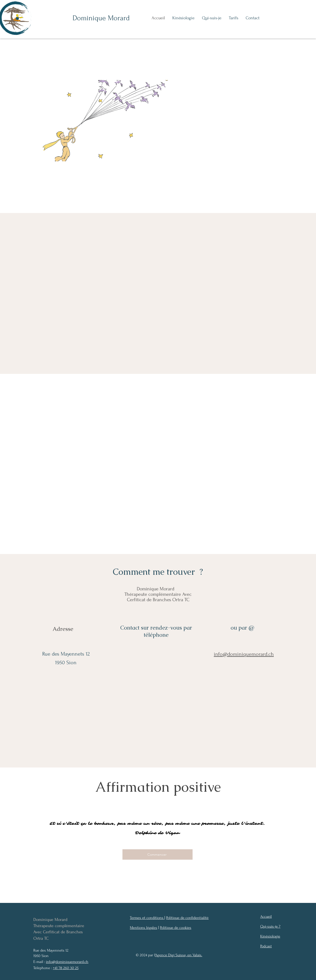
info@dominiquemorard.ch (67, 962)
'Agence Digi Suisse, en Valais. (179, 955)
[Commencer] (158, 854)
